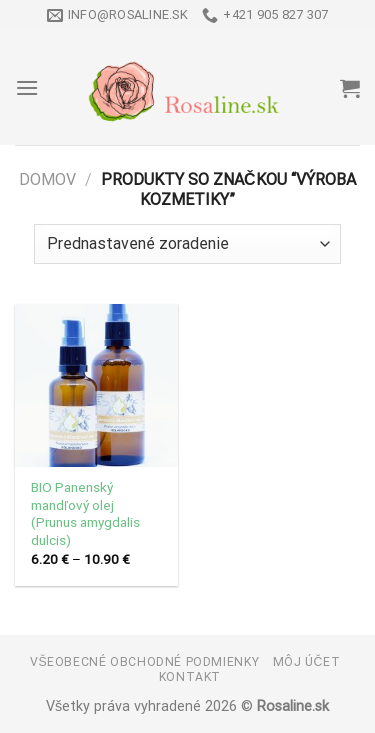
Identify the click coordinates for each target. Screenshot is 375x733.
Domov (47, 179)
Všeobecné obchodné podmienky (144, 662)
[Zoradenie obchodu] (187, 244)
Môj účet (307, 662)
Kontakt (190, 677)
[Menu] (27, 87)
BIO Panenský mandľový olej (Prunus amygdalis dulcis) (85, 513)
